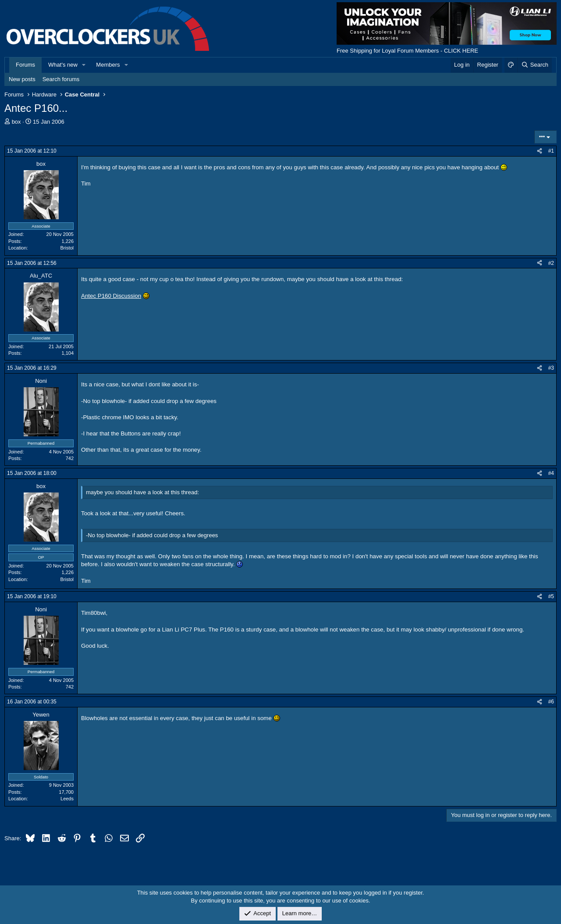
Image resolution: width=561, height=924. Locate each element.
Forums (25, 65)
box (16, 122)
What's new (63, 65)
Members (108, 65)
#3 (551, 368)
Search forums (61, 79)
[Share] (540, 151)
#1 (551, 151)
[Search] (534, 65)
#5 (551, 596)
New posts (22, 79)
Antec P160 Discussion (111, 296)
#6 (551, 702)
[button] (84, 65)
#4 (551, 473)
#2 (551, 263)
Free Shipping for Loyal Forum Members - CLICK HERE (407, 51)
